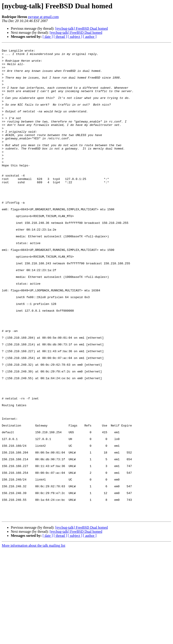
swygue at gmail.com (43, 17)
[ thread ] (60, 37)
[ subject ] (75, 37)
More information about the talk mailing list (34, 640)
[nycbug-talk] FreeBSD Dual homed (81, 28)
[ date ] (48, 37)
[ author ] (90, 37)
